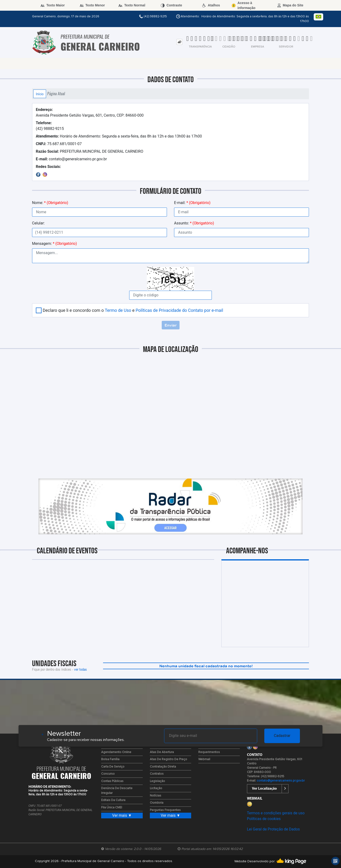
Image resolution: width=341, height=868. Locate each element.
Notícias (156, 796)
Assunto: (194, 223)
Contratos (157, 774)
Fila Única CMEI (112, 808)
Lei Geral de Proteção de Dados (273, 829)
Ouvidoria (157, 803)
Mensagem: (54, 244)
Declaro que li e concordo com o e (133, 310)
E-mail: (192, 203)
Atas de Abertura (162, 752)
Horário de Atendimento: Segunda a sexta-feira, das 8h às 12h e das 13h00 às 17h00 (119, 136)
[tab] (179, 42)
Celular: (38, 223)
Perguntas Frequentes (165, 810)
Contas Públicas (112, 781)
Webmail (204, 759)
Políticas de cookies (264, 819)
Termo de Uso (118, 310)
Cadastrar (282, 736)
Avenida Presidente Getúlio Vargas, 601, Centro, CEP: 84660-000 (90, 112)
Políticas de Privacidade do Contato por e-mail (179, 310)
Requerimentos (209, 752)
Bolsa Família (110, 759)
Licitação (156, 788)
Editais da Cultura (113, 800)
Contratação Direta (163, 767)
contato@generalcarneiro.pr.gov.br (71, 159)
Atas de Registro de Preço (168, 759)
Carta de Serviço (113, 767)
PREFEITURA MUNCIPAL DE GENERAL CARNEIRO (90, 151)
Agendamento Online (116, 752)
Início (40, 94)
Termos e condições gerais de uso (276, 813)
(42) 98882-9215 (50, 126)
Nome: (50, 203)
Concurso (108, 774)
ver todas (81, 669)
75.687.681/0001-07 (59, 144)
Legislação (157, 781)
